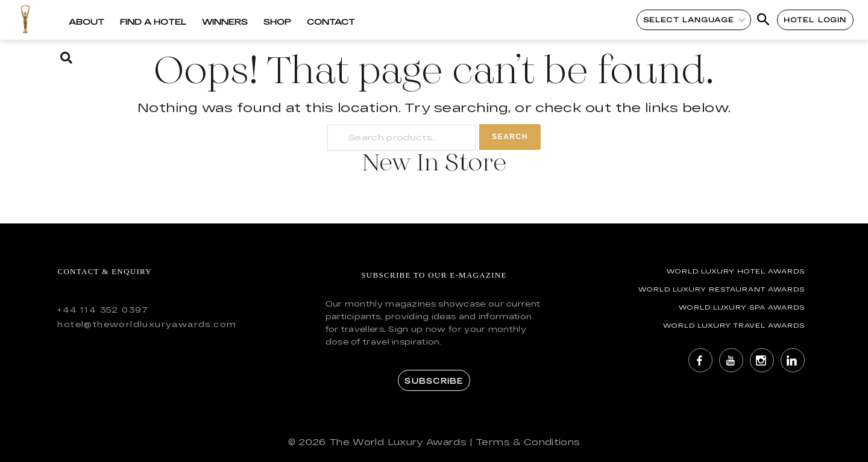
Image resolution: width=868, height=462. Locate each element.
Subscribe (434, 381)
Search (510, 137)
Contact (331, 22)
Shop (277, 22)
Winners (225, 22)
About (86, 22)
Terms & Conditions (528, 442)
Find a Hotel (153, 22)
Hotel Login (815, 20)
